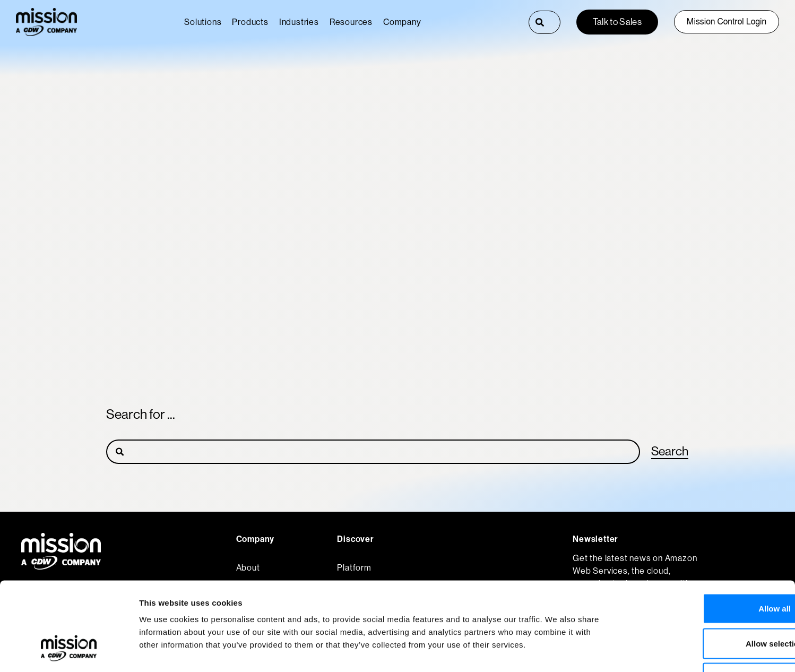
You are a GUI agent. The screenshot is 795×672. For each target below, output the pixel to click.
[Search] (540, 22)
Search (669, 451)
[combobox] (555, 22)
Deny (707, 602)
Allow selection (706, 568)
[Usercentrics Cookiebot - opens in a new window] (69, 651)
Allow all (707, 533)
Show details (557, 651)
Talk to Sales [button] (617, 22)
